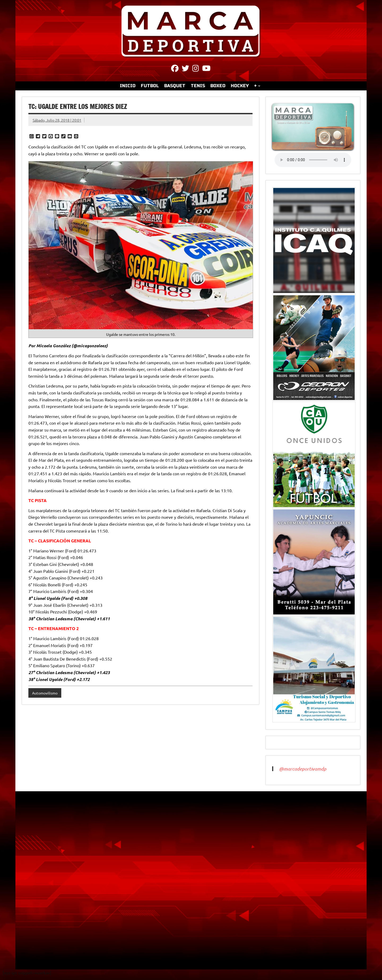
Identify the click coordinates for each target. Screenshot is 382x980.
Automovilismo (45, 693)
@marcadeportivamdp (303, 769)
